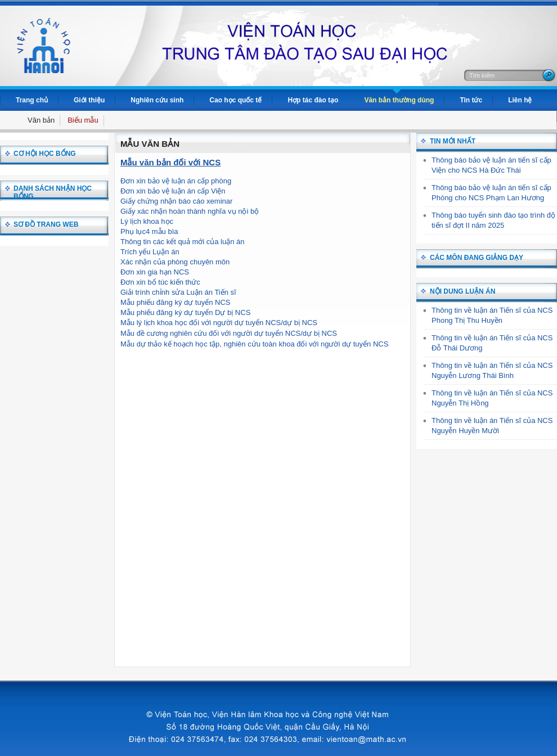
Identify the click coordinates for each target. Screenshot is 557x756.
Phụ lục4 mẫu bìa (149, 231)
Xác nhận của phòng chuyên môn (175, 262)
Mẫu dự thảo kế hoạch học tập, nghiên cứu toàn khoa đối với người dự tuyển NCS (254, 344)
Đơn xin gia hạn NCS (155, 272)
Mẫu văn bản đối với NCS (170, 162)
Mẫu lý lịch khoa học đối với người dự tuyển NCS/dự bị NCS (219, 323)
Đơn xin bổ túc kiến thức (160, 282)
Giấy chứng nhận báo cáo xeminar (176, 201)
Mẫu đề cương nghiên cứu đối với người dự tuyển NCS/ (212, 333)
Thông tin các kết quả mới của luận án (183, 242)
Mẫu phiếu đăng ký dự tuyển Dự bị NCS (185, 312)
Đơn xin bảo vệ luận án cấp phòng (176, 181)
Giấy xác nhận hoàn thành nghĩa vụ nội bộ (190, 211)
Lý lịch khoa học (147, 221)
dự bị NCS (320, 333)
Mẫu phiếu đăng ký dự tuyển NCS (175, 302)
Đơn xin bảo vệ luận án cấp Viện (173, 191)
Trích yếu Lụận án (150, 252)
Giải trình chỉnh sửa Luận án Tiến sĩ (178, 292)
